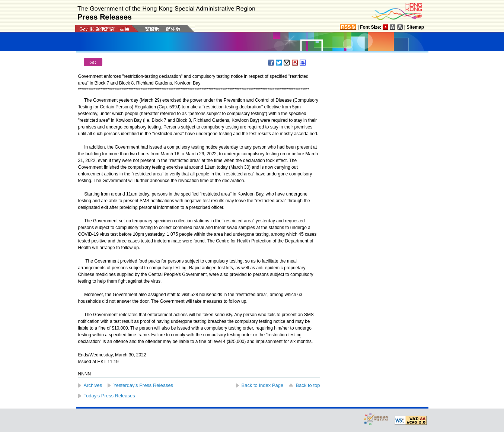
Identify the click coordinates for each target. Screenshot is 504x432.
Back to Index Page (263, 385)
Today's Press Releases (109, 396)
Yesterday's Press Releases (143, 385)
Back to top (308, 385)
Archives (93, 385)
